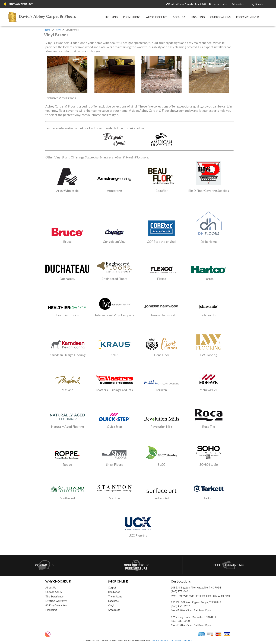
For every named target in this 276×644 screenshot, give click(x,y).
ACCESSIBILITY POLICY (182, 640)
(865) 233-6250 (180, 621)
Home (47, 30)
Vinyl (58, 30)
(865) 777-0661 (180, 591)
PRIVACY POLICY (160, 640)
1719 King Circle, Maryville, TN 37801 (193, 617)
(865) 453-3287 (180, 606)
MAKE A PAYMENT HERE (21, 4)
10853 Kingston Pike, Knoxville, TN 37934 (196, 587)
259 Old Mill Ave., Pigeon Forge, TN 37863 (196, 602)
